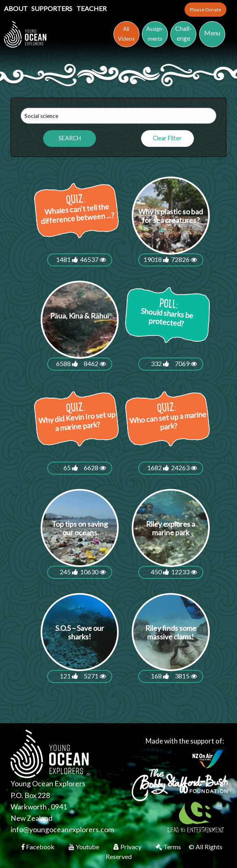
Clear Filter (167, 138)
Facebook (38, 847)
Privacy (128, 847)
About (16, 8)
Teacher (91, 8)
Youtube (85, 847)
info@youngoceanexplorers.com (62, 830)
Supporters (52, 8)
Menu (212, 33)
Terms (169, 847)
